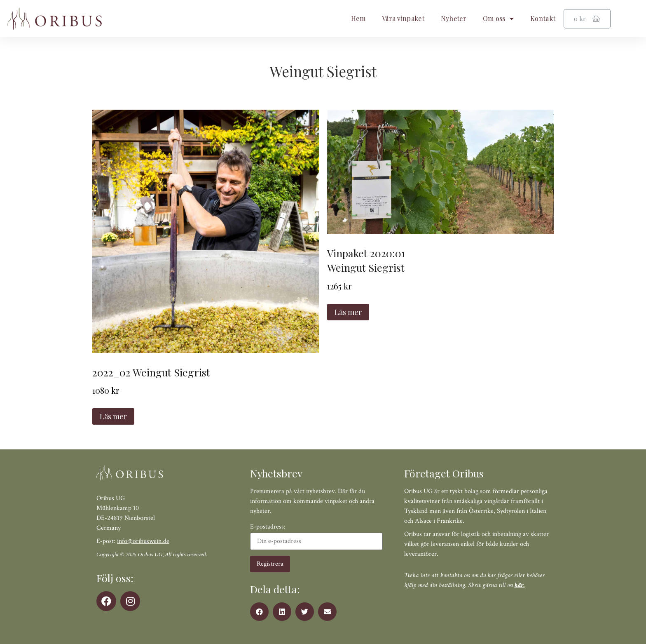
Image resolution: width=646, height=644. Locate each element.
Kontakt (543, 18)
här (519, 585)
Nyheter (454, 18)
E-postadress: (316, 537)
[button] (259, 612)
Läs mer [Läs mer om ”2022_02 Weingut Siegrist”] (113, 416)
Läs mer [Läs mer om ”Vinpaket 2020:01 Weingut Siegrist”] (348, 312)
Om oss (498, 19)
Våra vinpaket (403, 18)
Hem (358, 18)
